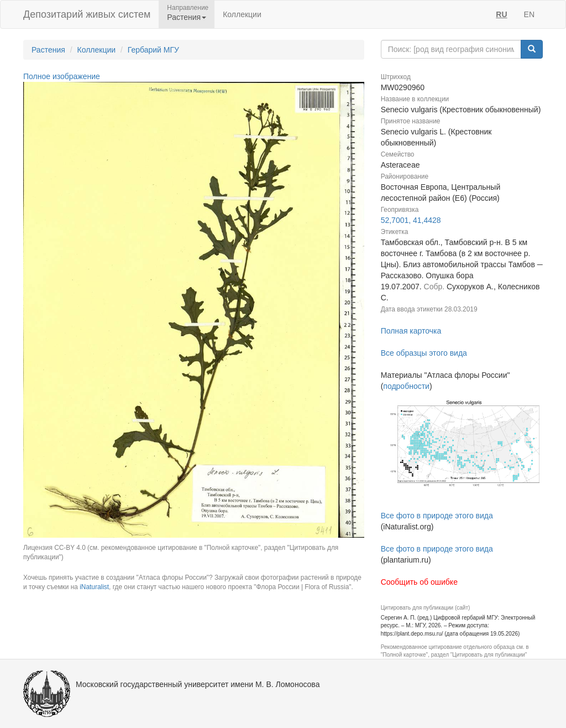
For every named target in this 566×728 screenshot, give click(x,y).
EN (529, 14)
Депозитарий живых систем (87, 14)
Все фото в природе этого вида (437, 516)
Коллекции (242, 14)
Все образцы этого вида (424, 353)
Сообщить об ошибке (419, 582)
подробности (406, 386)
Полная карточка (411, 331)
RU (501, 14)
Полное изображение (62, 76)
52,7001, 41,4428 (411, 220)
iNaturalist (94, 587)
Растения (48, 50)
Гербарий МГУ (153, 50)
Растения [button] (187, 17)
